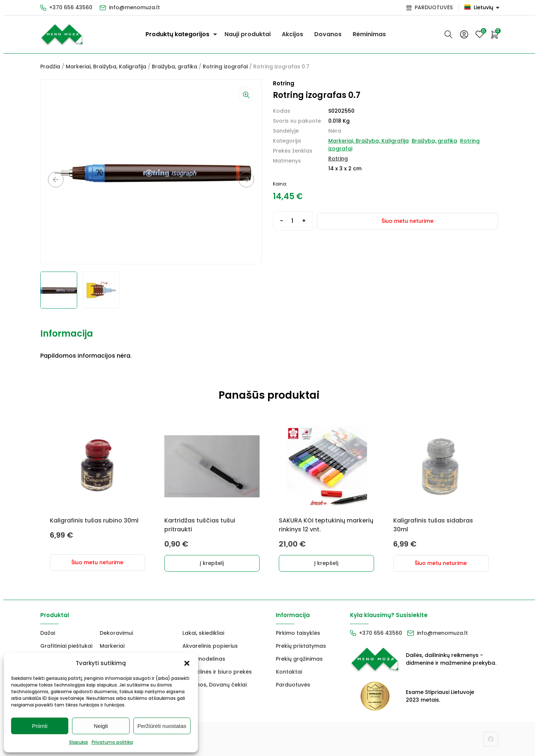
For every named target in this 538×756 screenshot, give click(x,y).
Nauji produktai (248, 34)
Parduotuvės (293, 685)
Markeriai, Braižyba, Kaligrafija (106, 67)
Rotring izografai (225, 67)
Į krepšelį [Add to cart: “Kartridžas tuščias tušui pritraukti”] (212, 563)
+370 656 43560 (71, 7)
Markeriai (112, 646)
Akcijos (292, 34)
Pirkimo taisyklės (298, 633)
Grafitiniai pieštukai (66, 646)
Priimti (40, 726)
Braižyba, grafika (174, 67)
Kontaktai (289, 672)
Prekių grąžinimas (299, 659)
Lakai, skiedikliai (203, 633)
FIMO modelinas (204, 659)
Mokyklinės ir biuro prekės (217, 672)
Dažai (48, 633)
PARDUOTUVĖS (434, 7)
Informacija (67, 333)
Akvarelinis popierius (210, 646)
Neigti (101, 726)
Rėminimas (369, 34)
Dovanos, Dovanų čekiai (215, 685)
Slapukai (78, 742)
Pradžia (50, 67)
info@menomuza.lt (134, 7)
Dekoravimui (116, 633)
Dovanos (328, 34)
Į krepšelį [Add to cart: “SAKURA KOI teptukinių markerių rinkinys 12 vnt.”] (326, 563)
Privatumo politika (112, 742)
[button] (187, 663)
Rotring (338, 159)
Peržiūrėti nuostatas (162, 726)
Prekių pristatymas (301, 646)
